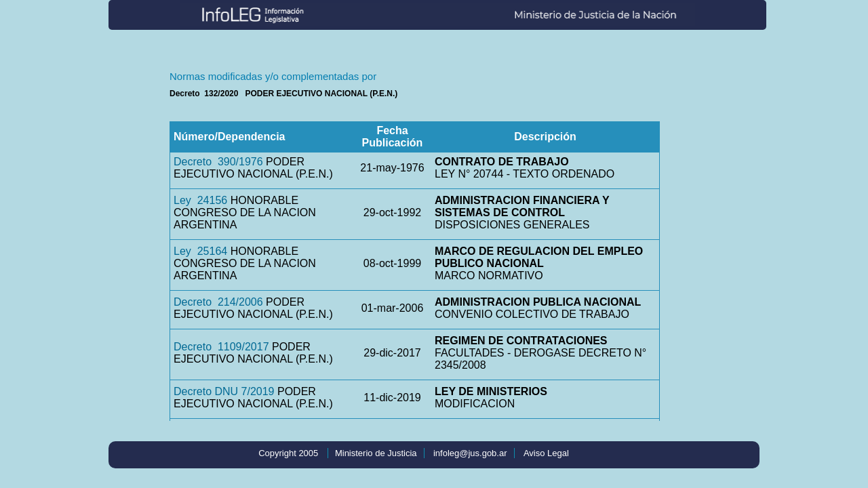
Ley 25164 (200, 251)
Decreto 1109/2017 (221, 347)
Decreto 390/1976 (218, 162)
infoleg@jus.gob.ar (470, 453)
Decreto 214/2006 (218, 302)
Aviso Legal (546, 453)
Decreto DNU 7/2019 (224, 391)
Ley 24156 (200, 200)
